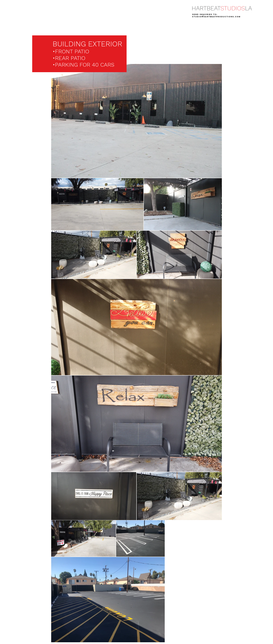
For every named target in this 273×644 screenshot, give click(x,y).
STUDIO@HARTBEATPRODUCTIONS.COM (216, 17)
